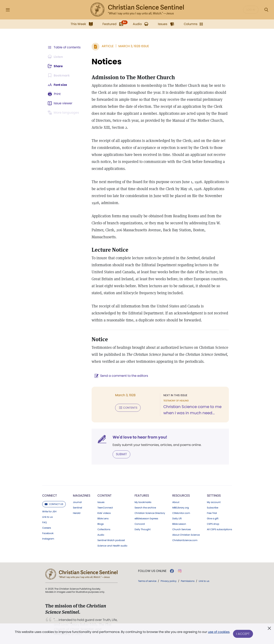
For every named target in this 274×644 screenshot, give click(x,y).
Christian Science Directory (150, 513)
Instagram (48, 539)
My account (214, 502)
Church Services (182, 529)
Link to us (47, 517)
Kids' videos (104, 513)
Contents (127, 408)
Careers (47, 528)
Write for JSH (49, 512)
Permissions (188, 581)
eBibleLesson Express (146, 519)
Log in (251, 10)
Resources (181, 496)
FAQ (44, 522)
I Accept (243, 634)
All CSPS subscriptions (219, 529)
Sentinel (77, 508)
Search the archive (145, 508)
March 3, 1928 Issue (133, 46)
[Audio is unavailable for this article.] (56, 57)
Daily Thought (143, 529)
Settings (214, 496)
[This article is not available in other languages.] (64, 113)
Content (105, 496)
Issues (101, 502)
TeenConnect (105, 508)
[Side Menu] (8, 10)
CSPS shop (213, 524)
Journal (77, 502)
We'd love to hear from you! (139, 437)
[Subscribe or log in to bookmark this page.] (59, 75)
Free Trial (212, 513)
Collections (104, 529)
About (176, 502)
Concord (140, 524)
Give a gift (213, 519)
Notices (106, 62)
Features (142, 496)
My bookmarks (143, 502)
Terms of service (147, 581)
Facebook (48, 533)
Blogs (101, 524)
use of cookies (219, 632)
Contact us (54, 504)
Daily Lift (177, 519)
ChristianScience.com (185, 540)
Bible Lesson (179, 524)
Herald (77, 513)
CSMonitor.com (181, 513)
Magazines (82, 496)
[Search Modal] (266, 10)
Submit (121, 454)
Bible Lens (103, 519)
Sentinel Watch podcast (111, 540)
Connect (50, 496)
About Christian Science (186, 535)
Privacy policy (169, 581)
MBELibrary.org (181, 508)
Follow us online (152, 571)
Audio (101, 535)
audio (112, 546)
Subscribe (213, 508)
